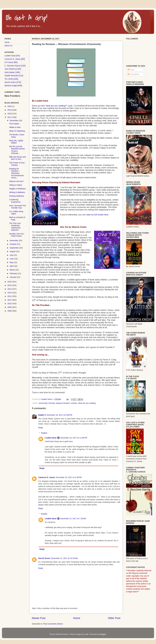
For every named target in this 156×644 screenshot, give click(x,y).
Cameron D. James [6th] (15, 59)
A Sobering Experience (15, 201)
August (13, 251)
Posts (131, 70)
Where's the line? (16, 181)
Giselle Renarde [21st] (14, 76)
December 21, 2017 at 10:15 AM (64, 558)
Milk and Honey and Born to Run (17, 158)
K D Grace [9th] (11, 62)
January (13, 277)
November (14, 241)
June (12, 259)
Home (77, 618)
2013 (10, 293)
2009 (10, 307)
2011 (10, 300)
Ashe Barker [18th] (12, 72)
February (14, 273)
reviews (74, 403)
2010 (10, 304)
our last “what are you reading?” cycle (55, 106)
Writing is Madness (17, 192)
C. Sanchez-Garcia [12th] (15, 66)
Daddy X (42, 415)
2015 (10, 285)
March (13, 270)
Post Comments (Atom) (53, 624)
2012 (10, 296)
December (14, 121)
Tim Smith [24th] (11, 79)
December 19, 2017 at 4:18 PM (69, 477)
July (12, 255)
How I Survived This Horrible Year (18, 207)
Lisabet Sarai (51, 438)
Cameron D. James (47, 477)
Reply (41, 428)
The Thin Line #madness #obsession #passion (15, 227)
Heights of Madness (17, 189)
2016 (10, 282)
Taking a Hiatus (16, 185)
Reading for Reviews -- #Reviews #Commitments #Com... (17, 173)
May (12, 262)
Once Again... (15, 124)
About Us (8, 46)
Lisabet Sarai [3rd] (12, 56)
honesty (52, 403)
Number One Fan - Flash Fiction (17, 235)
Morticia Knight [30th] (13, 86)
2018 (10, 114)
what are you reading (87, 403)
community (43, 403)
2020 (10, 106)
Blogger (103, 634)
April (12, 266)
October (13, 244)
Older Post (114, 618)
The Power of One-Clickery (17, 164)
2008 (10, 311)
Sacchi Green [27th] (13, 82)
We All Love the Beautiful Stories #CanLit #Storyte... (17, 150)
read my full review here (97, 215)
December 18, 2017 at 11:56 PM (74, 438)
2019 (10, 110)
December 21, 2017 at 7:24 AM (73, 519)
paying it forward (63, 403)
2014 (10, 289)
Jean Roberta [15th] (13, 69)
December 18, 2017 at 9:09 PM (59, 415)
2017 (10, 117)
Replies (44, 433)
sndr (86, 634)
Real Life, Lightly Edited (16, 142)
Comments (133, 74)
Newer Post (39, 618)
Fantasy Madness (17, 196)
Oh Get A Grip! (27, 18)
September (15, 248)
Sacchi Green (44, 558)
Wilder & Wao (15, 127)
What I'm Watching (17, 131)
